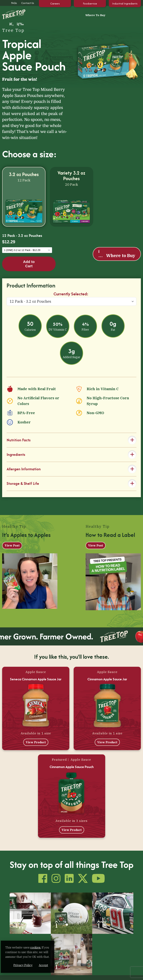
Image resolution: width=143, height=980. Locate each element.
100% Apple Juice (38, 935)
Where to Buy (117, 246)
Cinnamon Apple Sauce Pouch (72, 759)
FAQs (14, 3)
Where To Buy (72, 14)
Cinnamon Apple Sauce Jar (107, 672)
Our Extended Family (82, 942)
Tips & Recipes (78, 935)
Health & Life (80, 930)
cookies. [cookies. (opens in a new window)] (42, 947)
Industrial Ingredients (125, 3)
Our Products (38, 930)
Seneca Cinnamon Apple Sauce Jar (36, 672)
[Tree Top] (12, 14)
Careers (55, 3)
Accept (68, 965)
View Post (12, 538)
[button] (131, 14)
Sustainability (35, 976)
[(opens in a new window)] (18, 903)
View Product (36, 735)
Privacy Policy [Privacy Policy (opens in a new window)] (47, 965)
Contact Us (28, 3)
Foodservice (90, 3)
